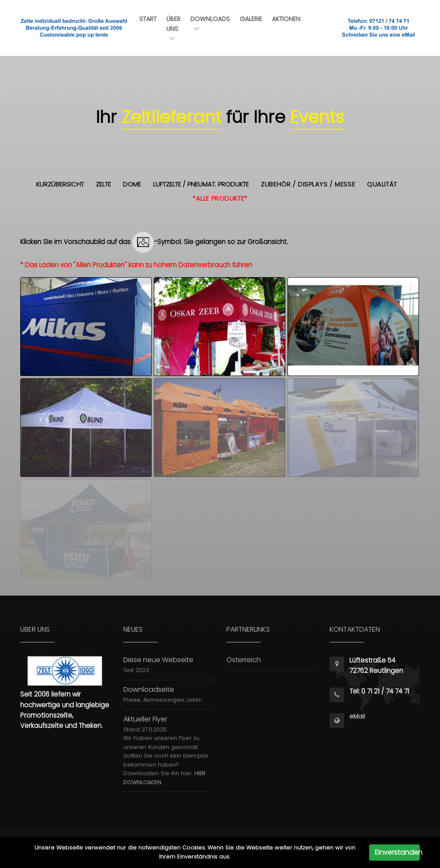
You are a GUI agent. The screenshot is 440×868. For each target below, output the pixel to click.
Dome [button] (132, 184)
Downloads (210, 23)
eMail (357, 717)
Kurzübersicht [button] (60, 184)
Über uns (173, 28)
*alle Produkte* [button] (220, 198)
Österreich (244, 660)
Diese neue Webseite (158, 660)
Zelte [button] (103, 184)
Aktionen (286, 19)
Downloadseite (149, 689)
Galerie (251, 19)
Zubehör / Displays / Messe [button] (308, 184)
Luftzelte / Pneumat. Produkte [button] (201, 184)
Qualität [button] (382, 184)
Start (148, 19)
